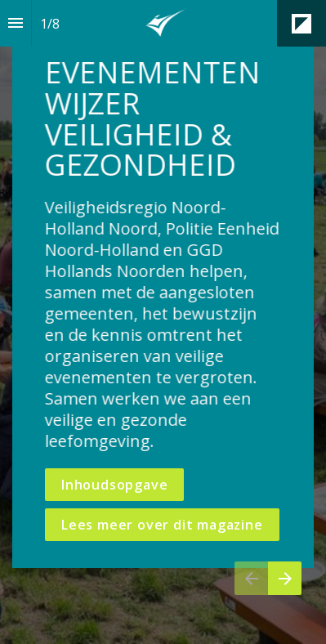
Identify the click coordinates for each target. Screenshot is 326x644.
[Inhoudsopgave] (16, 23)
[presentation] (163, 322)
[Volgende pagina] (285, 578)
